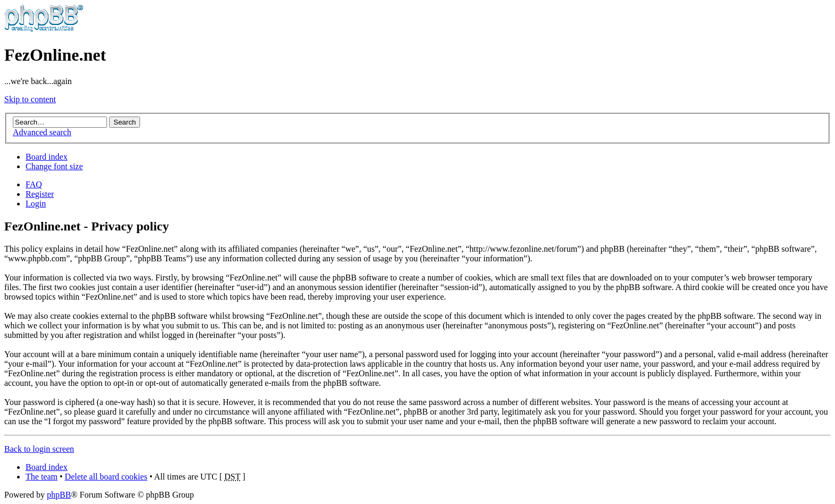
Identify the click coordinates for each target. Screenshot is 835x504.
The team (42, 477)
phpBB (59, 495)
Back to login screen (39, 449)
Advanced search (42, 132)
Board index (47, 157)
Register (40, 194)
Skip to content (30, 99)
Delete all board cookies (106, 477)
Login (36, 204)
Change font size (54, 166)
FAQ (34, 184)
